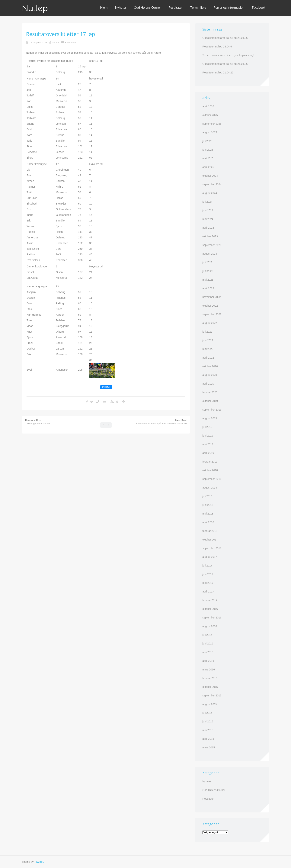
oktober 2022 (210, 306)
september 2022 (212, 314)
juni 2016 (208, 644)
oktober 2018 (210, 470)
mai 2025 (208, 158)
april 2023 (208, 288)
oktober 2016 (210, 609)
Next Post (161, 422)
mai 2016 (208, 652)
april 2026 (208, 106)
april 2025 (208, 167)
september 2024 (212, 184)
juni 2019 (208, 436)
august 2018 (210, 488)
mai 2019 (208, 444)
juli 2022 (207, 332)
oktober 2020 (210, 366)
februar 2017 (210, 600)
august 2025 (210, 132)
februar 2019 (210, 462)
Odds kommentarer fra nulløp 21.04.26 (225, 64)
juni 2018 (208, 505)
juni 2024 (208, 210)
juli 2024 (207, 202)
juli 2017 (207, 566)
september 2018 (212, 479)
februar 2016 (210, 678)
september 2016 (212, 618)
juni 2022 (208, 340)
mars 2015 (209, 747)
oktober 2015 (210, 687)
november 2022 (211, 297)
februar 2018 (210, 531)
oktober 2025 (210, 115)
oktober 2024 (210, 176)
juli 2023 (207, 262)
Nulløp (35, 8)
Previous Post (38, 422)
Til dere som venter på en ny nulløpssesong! (228, 55)
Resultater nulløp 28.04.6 (217, 47)
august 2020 (210, 375)
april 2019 (208, 453)
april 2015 (208, 739)
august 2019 (210, 418)
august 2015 (210, 704)
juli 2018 (207, 496)
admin (55, 42)
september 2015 (212, 695)
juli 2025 (207, 141)
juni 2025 (208, 150)
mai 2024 (208, 219)
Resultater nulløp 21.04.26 (218, 73)
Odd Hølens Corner (148, 8)
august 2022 (210, 323)
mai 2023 (208, 280)
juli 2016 (207, 635)
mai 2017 (208, 583)
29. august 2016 (38, 42)
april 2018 (208, 522)
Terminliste (198, 8)
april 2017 (208, 592)
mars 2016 (209, 670)
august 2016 (210, 626)
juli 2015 (207, 713)
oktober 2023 (210, 236)
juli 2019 (207, 427)
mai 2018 (208, 514)
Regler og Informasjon (229, 8)
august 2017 (210, 557)
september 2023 (212, 245)
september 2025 (212, 124)
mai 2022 (208, 349)
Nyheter (121, 8)
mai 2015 (208, 730)
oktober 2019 (210, 401)
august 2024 (210, 193)
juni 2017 (208, 574)
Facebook (259, 8)
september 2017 (212, 548)
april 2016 (208, 661)
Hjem (104, 8)
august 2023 (210, 254)
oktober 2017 (210, 540)
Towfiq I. (39, 862)
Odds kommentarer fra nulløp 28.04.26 (225, 38)
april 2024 (208, 228)
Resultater (176, 8)
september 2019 (212, 410)
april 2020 (208, 384)
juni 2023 (208, 271)
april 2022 (208, 358)
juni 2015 (208, 721)
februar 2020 (210, 392)
